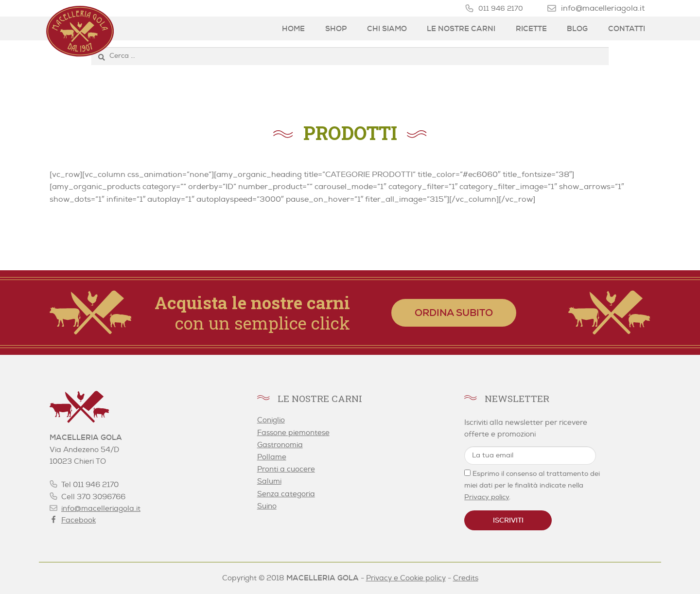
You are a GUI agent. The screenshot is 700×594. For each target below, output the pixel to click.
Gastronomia (280, 445)
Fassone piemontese (293, 433)
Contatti (627, 29)
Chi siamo (387, 29)
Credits (466, 578)
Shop (336, 29)
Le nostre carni (461, 29)
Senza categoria (286, 494)
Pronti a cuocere (286, 469)
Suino (267, 506)
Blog (577, 29)
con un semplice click (252, 313)
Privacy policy (487, 497)
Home (293, 29)
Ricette (531, 29)
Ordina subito (454, 313)
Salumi (269, 481)
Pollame (272, 457)
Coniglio (271, 420)
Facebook (79, 520)
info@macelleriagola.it (603, 8)
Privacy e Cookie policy (406, 578)
